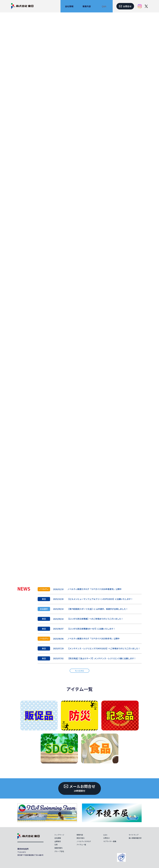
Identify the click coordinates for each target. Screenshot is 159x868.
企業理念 (58, 841)
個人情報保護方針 (135, 838)
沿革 (56, 845)
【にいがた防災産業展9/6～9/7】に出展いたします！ (91, 629)
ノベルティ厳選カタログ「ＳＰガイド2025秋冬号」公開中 (93, 638)
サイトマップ (134, 835)
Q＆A (105, 835)
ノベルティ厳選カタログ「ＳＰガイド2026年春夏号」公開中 (94, 589)
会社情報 (58, 838)
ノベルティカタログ (84, 841)
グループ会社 (59, 851)
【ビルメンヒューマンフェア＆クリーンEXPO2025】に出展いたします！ (100, 599)
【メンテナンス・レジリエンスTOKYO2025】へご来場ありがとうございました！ (104, 648)
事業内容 (80, 835)
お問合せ (107, 838)
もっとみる (79, 671)
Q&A (104, 6)
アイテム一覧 (79, 689)
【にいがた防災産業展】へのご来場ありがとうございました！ (95, 619)
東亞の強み (81, 838)
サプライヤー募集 (110, 841)
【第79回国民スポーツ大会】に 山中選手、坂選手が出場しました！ (98, 609)
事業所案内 (58, 848)
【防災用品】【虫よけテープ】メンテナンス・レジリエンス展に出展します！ (102, 658)
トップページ (59, 835)
